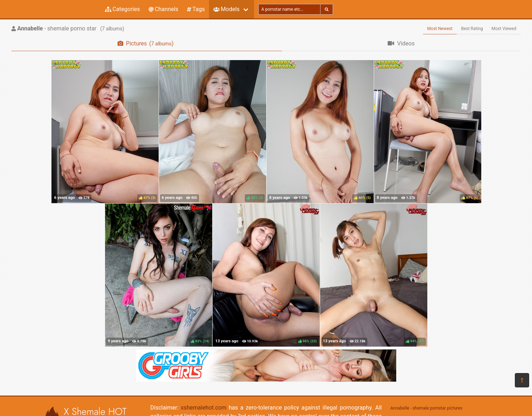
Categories (123, 9)
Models (226, 9)
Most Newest (440, 29)
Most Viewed (504, 29)
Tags (196, 9)
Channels (163, 9)
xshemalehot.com (204, 408)
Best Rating (472, 29)
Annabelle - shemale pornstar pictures (427, 408)
